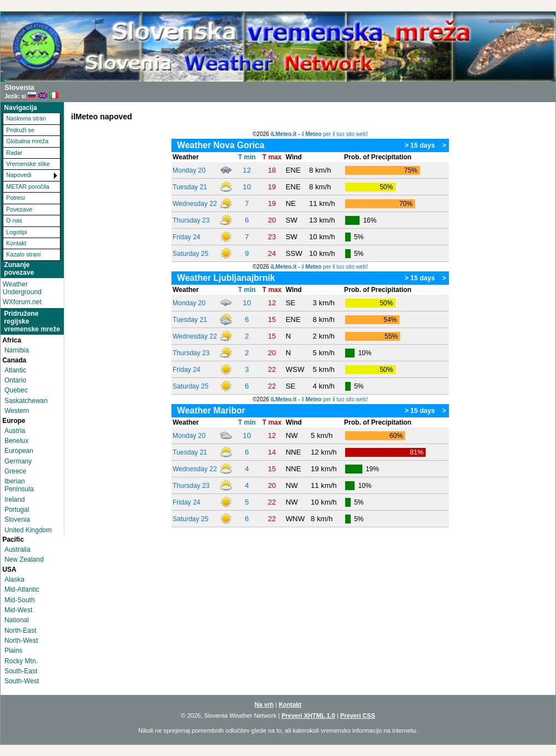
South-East (21, 671)
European (19, 451)
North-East (20, 631)
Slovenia (17, 520)
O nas (14, 220)
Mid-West (18, 610)
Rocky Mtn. (21, 661)
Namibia (17, 350)
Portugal (17, 510)
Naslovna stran (26, 118)
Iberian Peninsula (19, 485)
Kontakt (16, 243)
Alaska (14, 579)
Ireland (15, 500)
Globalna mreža (27, 141)
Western (17, 411)
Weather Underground (22, 288)
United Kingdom (28, 530)
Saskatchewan (26, 401)
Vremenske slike (28, 164)
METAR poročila (28, 187)
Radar (14, 153)
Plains (14, 651)
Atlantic (15, 370)
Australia (17, 550)
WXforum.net (22, 302)
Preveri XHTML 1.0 (308, 715)
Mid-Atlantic (22, 589)
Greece (15, 471)
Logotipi (17, 232)
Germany (18, 461)
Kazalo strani (23, 254)
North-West (21, 641)
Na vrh (264, 704)
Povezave (19, 209)
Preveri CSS (358, 715)
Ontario (15, 380)
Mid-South (20, 600)
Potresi (16, 198)
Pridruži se (20, 130)
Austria (15, 431)
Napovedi (19, 175)
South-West (22, 681)
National (17, 620)
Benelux (16, 441)
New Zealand (24, 560)
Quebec (16, 390)
